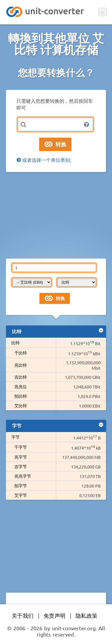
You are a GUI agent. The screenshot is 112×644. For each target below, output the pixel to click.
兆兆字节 (23, 476)
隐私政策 (87, 615)
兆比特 (21, 365)
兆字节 (23, 457)
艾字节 (21, 495)
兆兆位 (21, 386)
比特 (16, 342)
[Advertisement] (56, 215)
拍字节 (21, 485)
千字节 (21, 447)
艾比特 (21, 405)
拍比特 (21, 396)
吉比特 (21, 377)
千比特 (21, 353)
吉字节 (23, 466)
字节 (16, 437)
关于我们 (23, 615)
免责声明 (55, 615)
